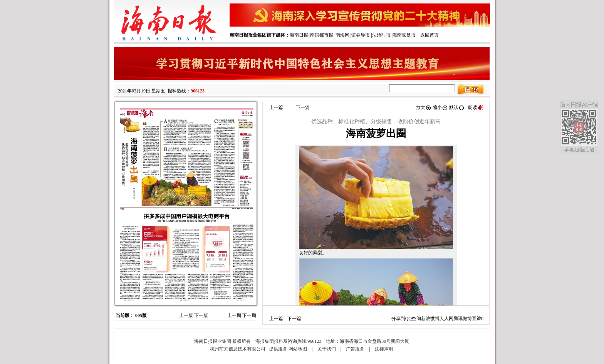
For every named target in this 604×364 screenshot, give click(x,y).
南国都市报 (322, 35)
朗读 (476, 107)
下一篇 (303, 107)
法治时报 (381, 35)
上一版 (186, 315)
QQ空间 (413, 319)
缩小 (440, 107)
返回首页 (430, 35)
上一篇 (276, 107)
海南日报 (299, 35)
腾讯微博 (463, 319)
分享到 (398, 319)
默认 (457, 107)
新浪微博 (430, 319)
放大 (424, 107)
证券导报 (361, 35)
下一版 (201, 315)
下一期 (249, 315)
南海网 (342, 35)
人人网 (446, 319)
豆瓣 (476, 319)
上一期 (234, 315)
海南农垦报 (404, 35)
